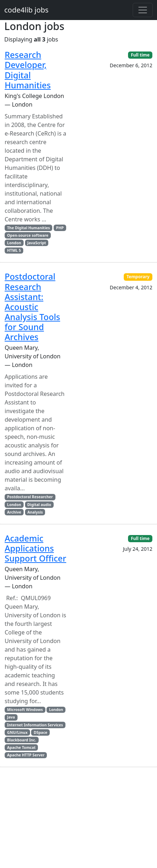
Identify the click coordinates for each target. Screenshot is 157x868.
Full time (140, 55)
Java (11, 717)
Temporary (138, 277)
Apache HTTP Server (26, 755)
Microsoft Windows (25, 710)
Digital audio (39, 505)
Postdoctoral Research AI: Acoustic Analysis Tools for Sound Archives (32, 307)
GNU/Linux (17, 732)
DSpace (40, 732)
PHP (60, 228)
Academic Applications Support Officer (35, 548)
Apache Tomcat (21, 747)
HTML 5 (14, 250)
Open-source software (28, 235)
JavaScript (36, 243)
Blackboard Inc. (22, 740)
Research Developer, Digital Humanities (28, 70)
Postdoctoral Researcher (30, 497)
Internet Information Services (35, 725)
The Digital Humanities (29, 228)
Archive (14, 512)
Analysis (35, 512)
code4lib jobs (26, 10)
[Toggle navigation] (143, 10)
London (14, 243)
